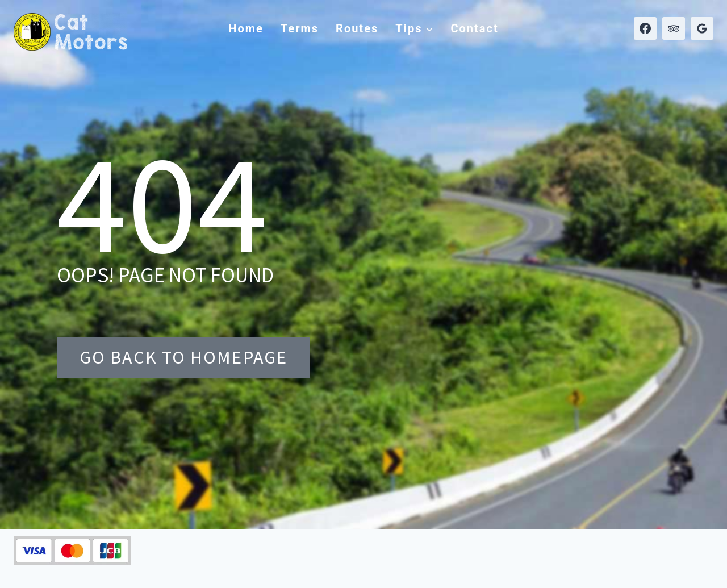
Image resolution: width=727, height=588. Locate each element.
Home (246, 28)
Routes (357, 28)
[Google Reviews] (702, 28)
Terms (300, 28)
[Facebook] (645, 28)
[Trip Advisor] (674, 28)
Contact (474, 28)
